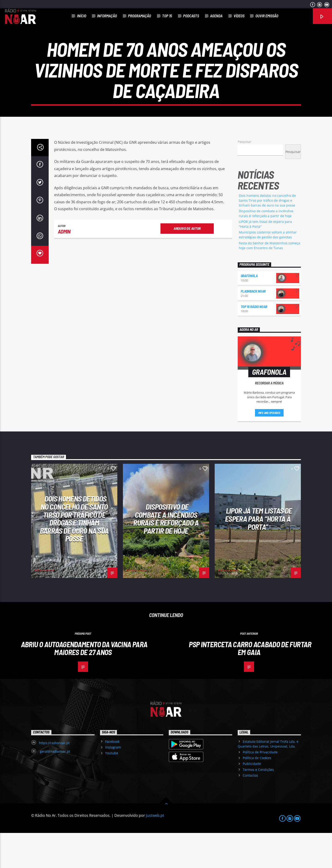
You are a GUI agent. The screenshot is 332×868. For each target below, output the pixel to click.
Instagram (113, 782)
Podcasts (191, 16)
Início (82, 16)
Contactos (250, 810)
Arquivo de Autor (187, 263)
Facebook (112, 777)
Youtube (112, 788)
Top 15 (167, 16)
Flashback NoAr (253, 326)
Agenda (216, 16)
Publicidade (252, 799)
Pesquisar (244, 177)
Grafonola (249, 311)
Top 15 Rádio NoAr (254, 342)
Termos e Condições (258, 805)
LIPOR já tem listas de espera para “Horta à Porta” (259, 554)
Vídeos (239, 16)
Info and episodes (269, 448)
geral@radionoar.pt (55, 786)
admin (64, 266)
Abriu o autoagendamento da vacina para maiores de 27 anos (84, 683)
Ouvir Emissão (267, 16)
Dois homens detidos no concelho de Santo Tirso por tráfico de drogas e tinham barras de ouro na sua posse (267, 235)
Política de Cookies (257, 793)
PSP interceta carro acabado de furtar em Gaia (250, 683)
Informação (107, 16)
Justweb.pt (155, 850)
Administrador (44, 605)
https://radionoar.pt (54, 778)
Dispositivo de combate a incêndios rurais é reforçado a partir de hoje (166, 554)
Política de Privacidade (260, 787)
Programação (139, 16)
